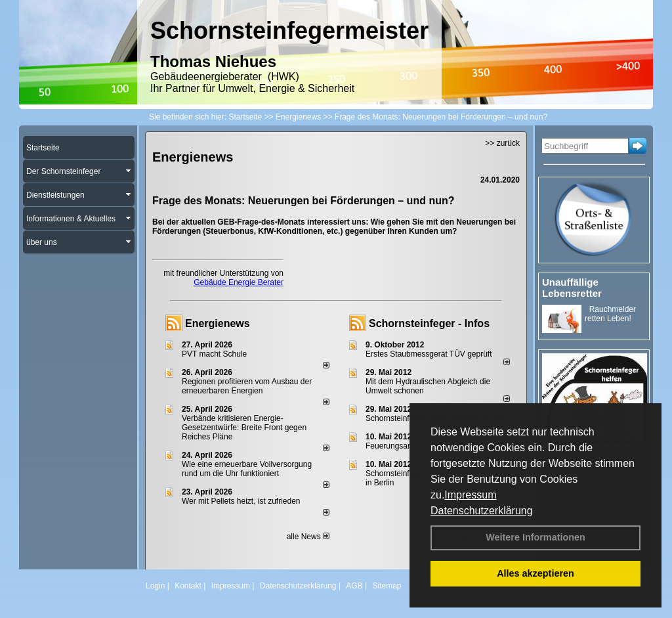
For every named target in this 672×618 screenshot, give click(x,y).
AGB (354, 586)
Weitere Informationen (535, 537)
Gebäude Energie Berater (239, 282)
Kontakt (188, 586)
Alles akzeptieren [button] (535, 573)
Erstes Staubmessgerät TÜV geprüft (429, 354)
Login (155, 586)
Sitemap (387, 586)
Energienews (218, 323)
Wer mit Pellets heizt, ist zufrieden (241, 501)
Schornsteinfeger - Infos (429, 323)
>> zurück (502, 143)
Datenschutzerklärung (482, 511)
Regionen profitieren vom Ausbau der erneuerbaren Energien (247, 386)
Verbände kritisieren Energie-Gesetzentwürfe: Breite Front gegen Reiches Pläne (244, 428)
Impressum (470, 495)
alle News (308, 537)
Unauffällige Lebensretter (572, 288)
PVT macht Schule (214, 354)
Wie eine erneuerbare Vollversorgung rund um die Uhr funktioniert (247, 469)
